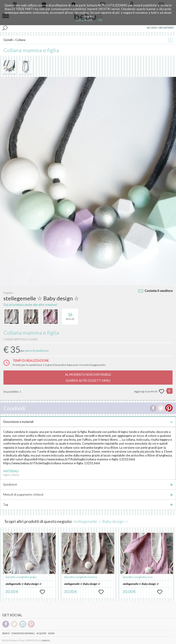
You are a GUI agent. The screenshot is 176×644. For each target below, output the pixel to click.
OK (100, 20)
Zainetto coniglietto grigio (21, 577)
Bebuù (6, 633)
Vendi (51, 633)
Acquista (41, 633)
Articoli (70, 315)
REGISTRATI (166, 28)
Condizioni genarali (23, 633)
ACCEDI (152, 28)
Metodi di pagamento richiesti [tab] (88, 495)
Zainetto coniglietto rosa (137, 577)
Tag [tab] (88, 505)
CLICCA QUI (84, 20)
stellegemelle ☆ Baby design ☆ (101, 521)
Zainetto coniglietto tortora (80, 577)
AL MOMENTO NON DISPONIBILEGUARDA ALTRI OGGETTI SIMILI (88, 378)
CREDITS (46, 641)
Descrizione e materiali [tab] (88, 422)
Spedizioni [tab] (88, 484)
